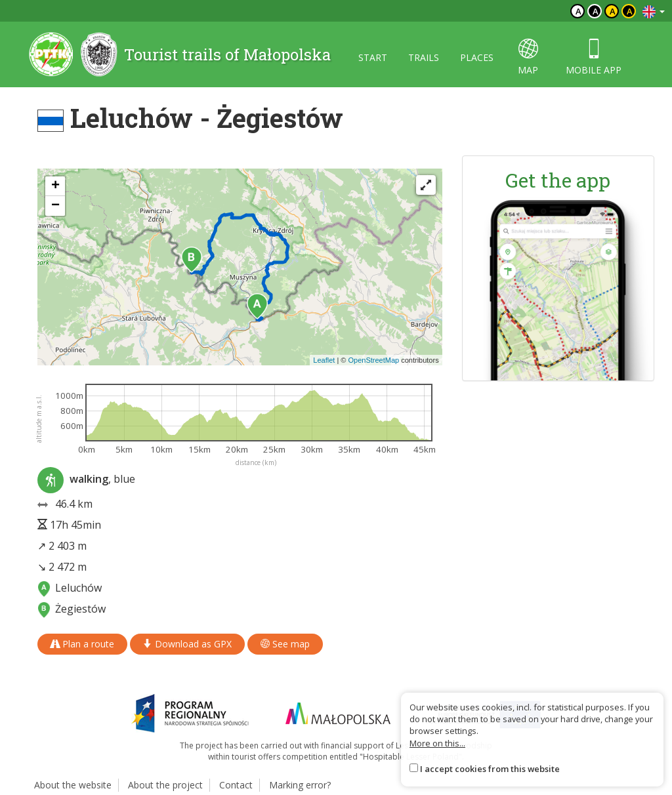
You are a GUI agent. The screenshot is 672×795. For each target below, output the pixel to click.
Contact (236, 785)
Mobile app (594, 57)
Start (373, 57)
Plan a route (82, 644)
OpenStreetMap (373, 360)
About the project (165, 785)
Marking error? (300, 785)
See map (285, 644)
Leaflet (324, 360)
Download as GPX (187, 644)
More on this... (437, 743)
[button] (257, 306)
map (528, 57)
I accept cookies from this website (490, 769)
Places (477, 57)
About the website (73, 785)
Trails (424, 57)
